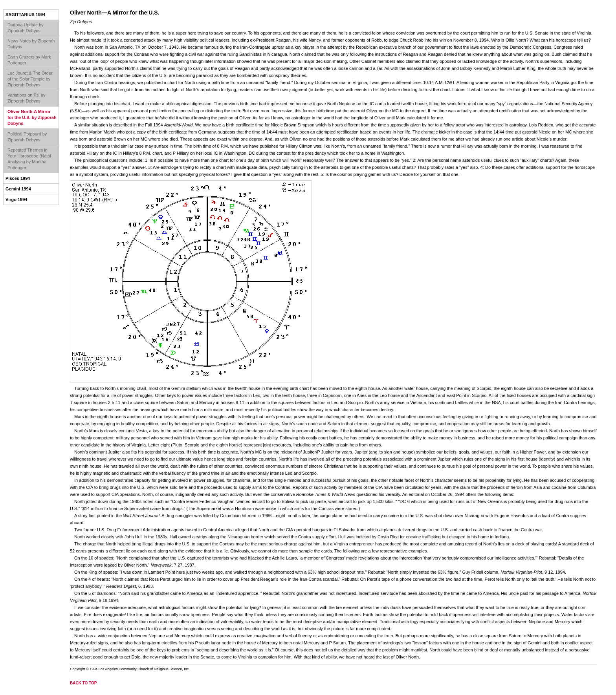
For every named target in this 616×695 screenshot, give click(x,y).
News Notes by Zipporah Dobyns (31, 44)
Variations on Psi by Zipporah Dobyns (26, 98)
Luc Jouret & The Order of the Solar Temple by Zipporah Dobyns (30, 79)
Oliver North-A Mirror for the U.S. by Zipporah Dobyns (32, 117)
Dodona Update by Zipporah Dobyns (26, 28)
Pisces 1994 (18, 178)
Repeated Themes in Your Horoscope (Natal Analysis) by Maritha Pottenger (29, 159)
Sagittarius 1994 (25, 15)
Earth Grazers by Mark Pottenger (29, 60)
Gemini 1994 (18, 189)
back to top (83, 683)
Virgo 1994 (16, 199)
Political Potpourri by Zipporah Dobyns (27, 137)
